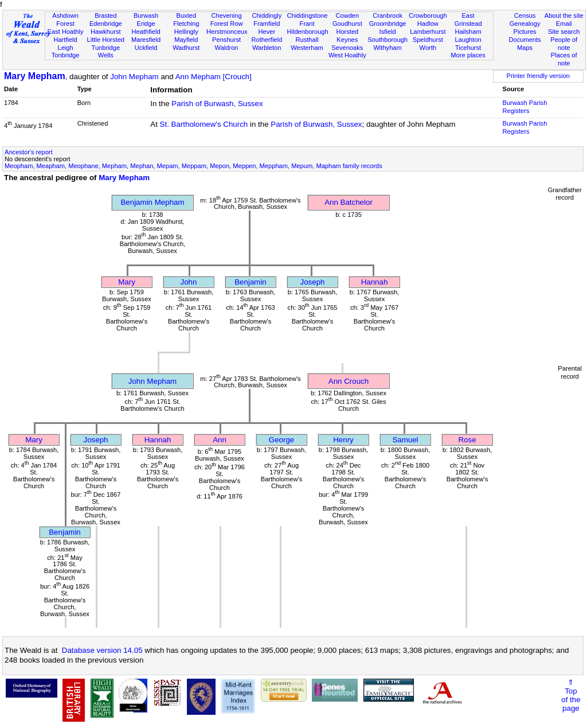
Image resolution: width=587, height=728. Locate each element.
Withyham (387, 48)
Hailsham (468, 32)
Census (525, 15)
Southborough (388, 40)
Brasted (105, 15)
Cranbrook (388, 15)
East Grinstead (468, 20)
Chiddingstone (307, 15)
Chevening (227, 15)
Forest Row (227, 24)
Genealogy (525, 24)
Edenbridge (106, 24)
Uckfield (146, 48)
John (189, 282)
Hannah (375, 282)
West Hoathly (347, 55)
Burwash (146, 15)
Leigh (65, 48)
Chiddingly (267, 15)
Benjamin (251, 282)
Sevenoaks (347, 48)
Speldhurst (428, 40)
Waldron (227, 48)
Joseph (313, 282)
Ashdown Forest (65, 20)
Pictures (525, 32)
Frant (307, 24)
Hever (267, 32)
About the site (564, 15)
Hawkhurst (105, 32)
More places (468, 55)
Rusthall (307, 40)
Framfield (267, 24)
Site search (564, 32)
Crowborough (428, 15)
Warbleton (267, 48)
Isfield (388, 32)
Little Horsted (106, 40)
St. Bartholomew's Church (204, 124)
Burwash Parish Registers (525, 107)
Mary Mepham (35, 76)
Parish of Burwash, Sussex (217, 104)
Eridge (146, 24)
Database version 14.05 (102, 650)
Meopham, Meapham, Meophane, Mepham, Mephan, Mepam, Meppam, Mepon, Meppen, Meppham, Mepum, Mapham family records (193, 166)
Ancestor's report (29, 152)
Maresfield (146, 40)
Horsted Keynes (347, 36)
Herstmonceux (227, 32)
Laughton (468, 40)
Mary (127, 282)
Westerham (307, 48)
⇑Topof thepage (571, 695)
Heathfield (146, 32)
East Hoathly (66, 32)
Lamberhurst (428, 32)
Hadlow (428, 24)
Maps (525, 48)
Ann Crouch (349, 381)
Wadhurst (186, 48)
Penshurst (226, 40)
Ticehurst (468, 48)
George (281, 440)
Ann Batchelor (349, 202)
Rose (467, 440)
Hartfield (65, 40)
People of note (564, 44)
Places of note (564, 59)
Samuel (405, 440)
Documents (525, 40)
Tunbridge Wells (106, 52)
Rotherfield (267, 40)
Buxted (187, 15)
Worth (428, 48)
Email (564, 24)
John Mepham (134, 77)
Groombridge (388, 24)
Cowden (347, 15)
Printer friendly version (538, 76)
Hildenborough (307, 32)
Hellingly (186, 32)
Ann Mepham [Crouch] (214, 77)
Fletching (186, 24)
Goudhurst (347, 24)
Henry (343, 440)
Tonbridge (66, 55)
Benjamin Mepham (152, 202)
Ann (220, 440)
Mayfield (186, 40)
